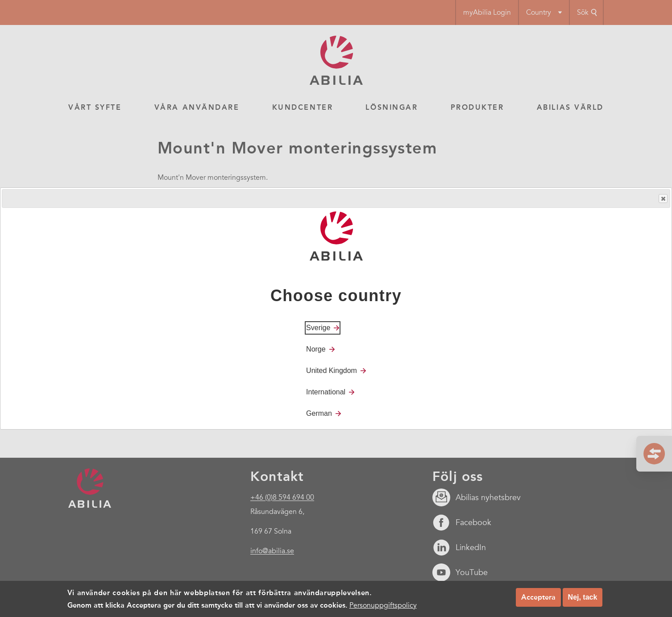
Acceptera (538, 597)
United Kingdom (332, 371)
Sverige (318, 328)
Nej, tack (583, 597)
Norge (316, 349)
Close (663, 199)
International (326, 392)
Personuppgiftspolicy (383, 605)
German (319, 413)
